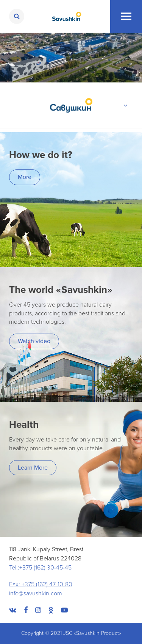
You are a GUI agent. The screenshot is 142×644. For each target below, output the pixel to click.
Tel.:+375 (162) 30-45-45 (40, 568)
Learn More (33, 468)
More (25, 177)
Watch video (34, 341)
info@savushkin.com (36, 593)
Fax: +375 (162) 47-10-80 (41, 584)
